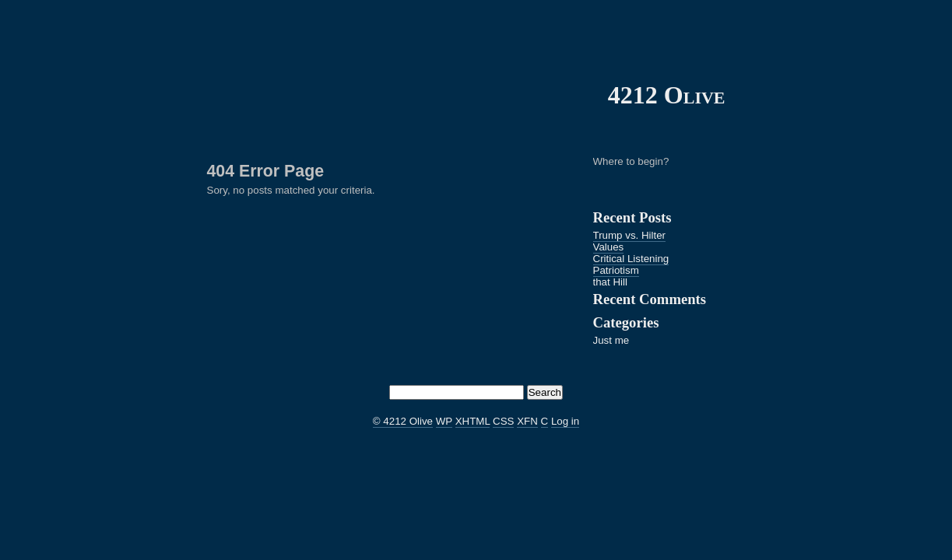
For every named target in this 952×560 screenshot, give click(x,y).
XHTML (473, 421)
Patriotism (616, 270)
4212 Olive (667, 95)
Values (609, 247)
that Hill (610, 282)
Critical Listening (631, 259)
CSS (503, 421)
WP (444, 421)
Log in (565, 421)
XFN (527, 421)
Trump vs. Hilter (630, 235)
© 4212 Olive (403, 421)
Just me (611, 340)
